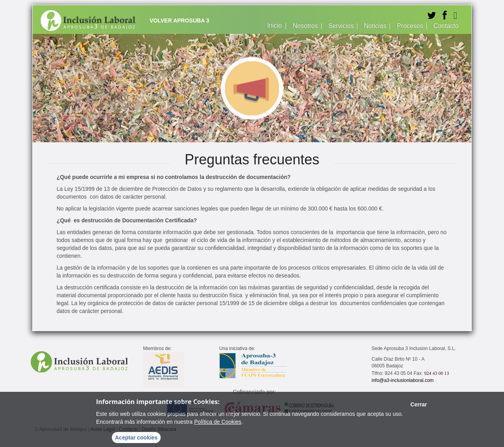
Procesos (409, 26)
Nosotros (304, 26)
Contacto (445, 26)
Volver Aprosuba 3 (179, 20)
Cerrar (419, 404)
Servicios (340, 26)
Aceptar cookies (136, 438)
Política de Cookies (218, 422)
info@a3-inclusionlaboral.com (403, 380)
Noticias (374, 26)
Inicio (274, 25)
